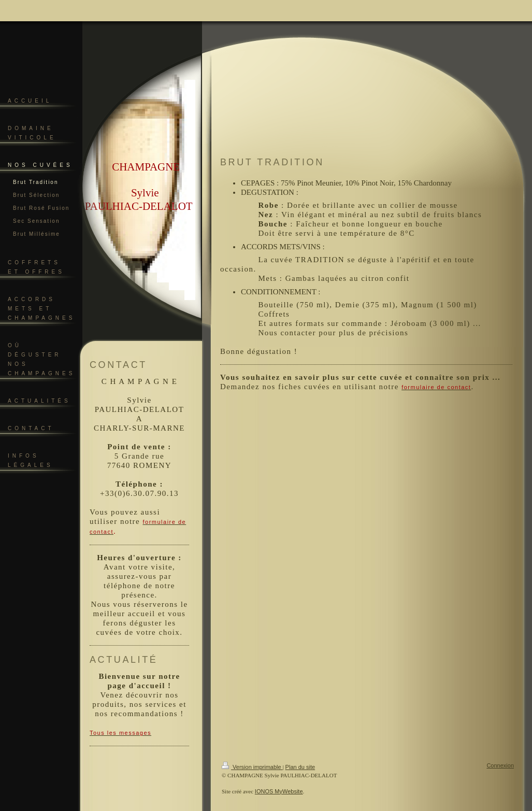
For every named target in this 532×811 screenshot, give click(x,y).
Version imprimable (252, 767)
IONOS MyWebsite (279, 791)
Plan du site (300, 767)
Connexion (500, 765)
